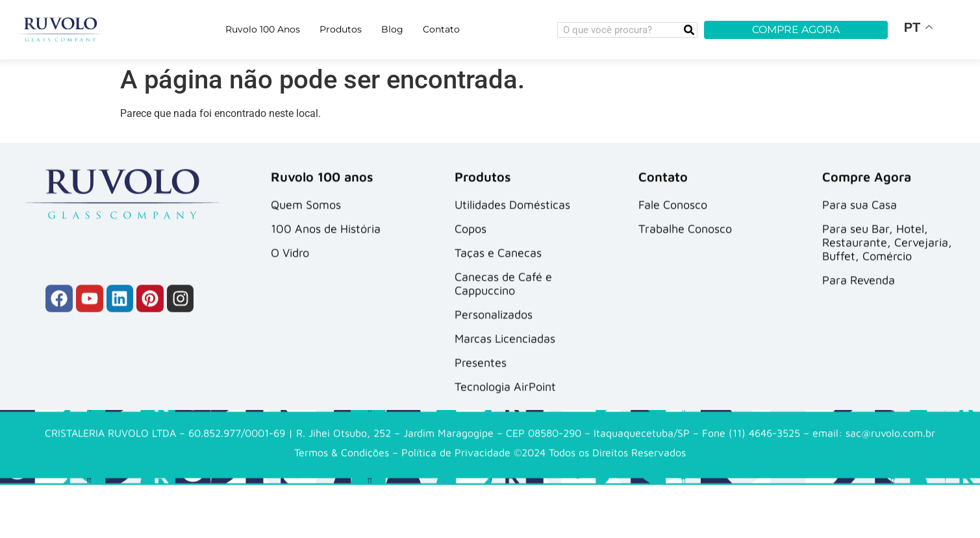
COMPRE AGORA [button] (796, 30)
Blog (392, 29)
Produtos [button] (341, 29)
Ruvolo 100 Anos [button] (263, 29)
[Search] (689, 30)
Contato (441, 29)
